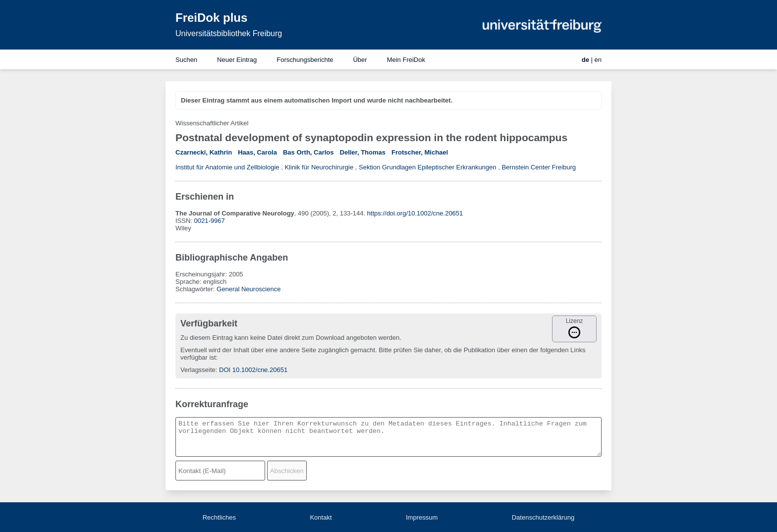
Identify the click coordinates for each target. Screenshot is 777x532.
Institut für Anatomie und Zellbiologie (227, 167)
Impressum (422, 517)
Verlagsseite (198, 370)
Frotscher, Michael (420, 152)
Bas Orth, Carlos (308, 152)
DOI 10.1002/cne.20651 (253, 370)
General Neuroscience (249, 289)
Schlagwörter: (196, 289)
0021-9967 (210, 221)
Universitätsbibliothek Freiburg (229, 33)
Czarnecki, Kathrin (204, 152)
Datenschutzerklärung (543, 517)
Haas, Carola (257, 152)
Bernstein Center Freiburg (539, 167)
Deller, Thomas (363, 152)
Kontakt (321, 517)
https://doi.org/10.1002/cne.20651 (415, 213)
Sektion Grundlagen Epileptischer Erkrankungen (428, 167)
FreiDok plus (211, 18)
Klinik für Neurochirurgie (319, 167)
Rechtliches (219, 517)
